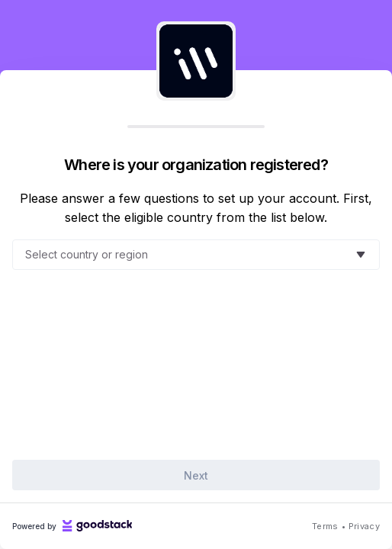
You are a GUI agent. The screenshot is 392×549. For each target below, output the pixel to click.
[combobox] (187, 255)
